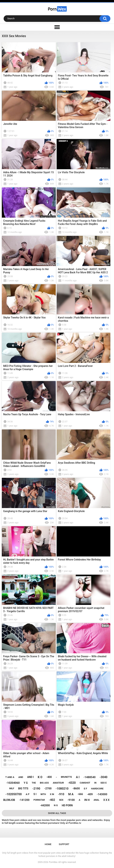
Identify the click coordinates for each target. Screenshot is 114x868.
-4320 (72, 783)
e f (85, 789)
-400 (49, 777)
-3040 (104, 777)
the (34, 783)
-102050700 (14, 794)
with (43, 794)
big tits (23, 788)
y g (26, 783)
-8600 (76, 788)
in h (87, 800)
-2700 (48, 788)
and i (30, 777)
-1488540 (89, 777)
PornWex (53, 862)
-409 (90, 794)
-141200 (24, 800)
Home (48, 844)
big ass (44, 783)
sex (61, 800)
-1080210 (62, 789)
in (95, 783)
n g (56, 805)
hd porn (67, 805)
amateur (58, 783)
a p (27, 794)
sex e (104, 783)
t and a (10, 777)
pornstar (39, 800)
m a (71, 794)
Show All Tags (57, 813)
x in (52, 794)
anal (96, 800)
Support (64, 844)
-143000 (102, 794)
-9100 (71, 800)
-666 (80, 794)
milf (12, 788)
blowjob (9, 800)
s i (35, 794)
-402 (52, 800)
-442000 (45, 805)
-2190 (36, 789)
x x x (107, 800)
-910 (61, 794)
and (21, 777)
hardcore (97, 789)
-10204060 (13, 783)
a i (78, 777)
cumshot (85, 783)
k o (40, 777)
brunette (66, 777)
